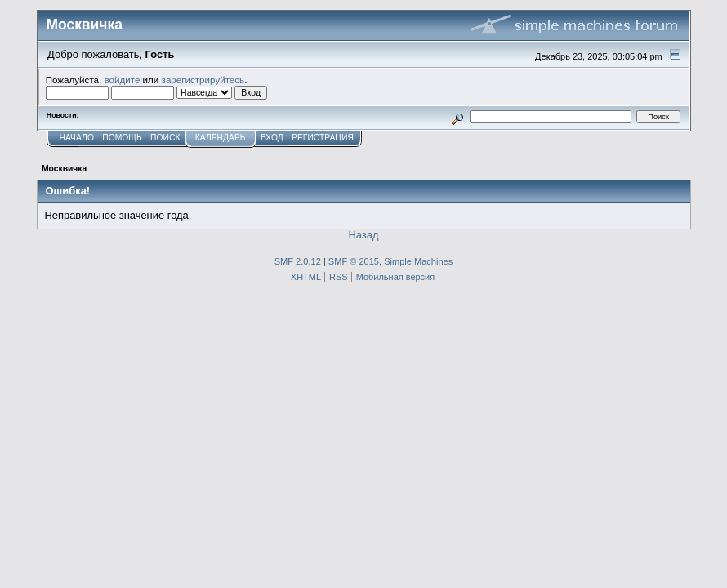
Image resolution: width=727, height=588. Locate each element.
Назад (364, 235)
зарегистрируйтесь (203, 80)
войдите (122, 80)
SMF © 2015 (354, 261)
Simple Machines (418, 261)
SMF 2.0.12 (298, 261)
